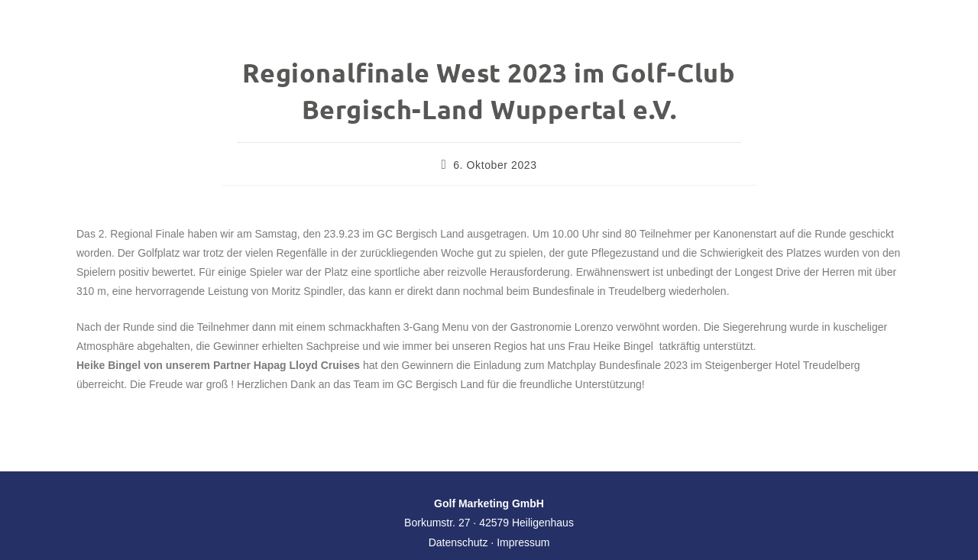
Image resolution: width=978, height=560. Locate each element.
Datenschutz (458, 542)
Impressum (523, 542)
